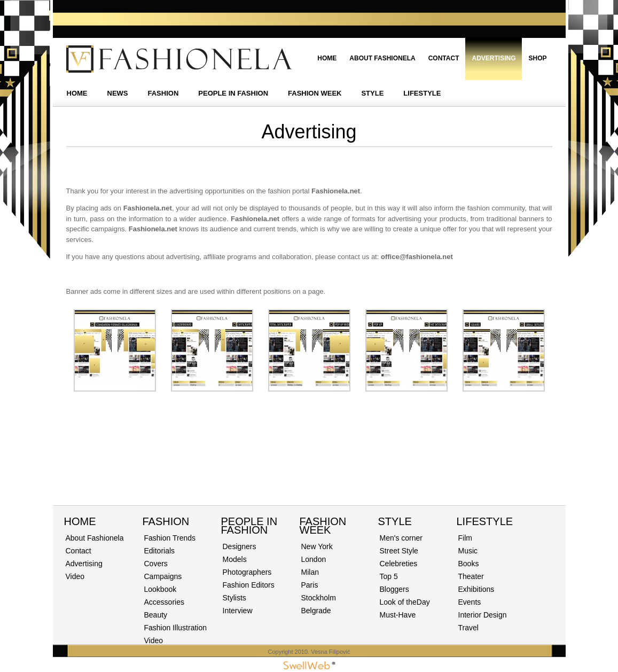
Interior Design (483, 615)
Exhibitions (476, 589)
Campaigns (163, 576)
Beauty (156, 615)
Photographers (247, 572)
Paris (310, 585)
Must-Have (398, 615)
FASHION (163, 93)
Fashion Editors (249, 585)
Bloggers (394, 589)
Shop (537, 58)
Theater (471, 576)
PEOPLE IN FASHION (233, 93)
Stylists (234, 598)
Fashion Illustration (176, 628)
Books (469, 564)
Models (235, 559)
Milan (310, 572)
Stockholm (319, 598)
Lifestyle (485, 521)
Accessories (164, 602)
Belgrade (316, 611)
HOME (77, 93)
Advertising (494, 58)
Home (327, 58)
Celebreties (399, 564)
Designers (240, 546)
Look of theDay (405, 602)
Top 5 (389, 576)
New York (317, 546)
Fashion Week (323, 526)
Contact (444, 58)
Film (465, 538)
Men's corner (401, 538)
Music (468, 551)
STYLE (372, 93)
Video (75, 576)
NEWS (118, 93)
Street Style (399, 551)
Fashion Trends (170, 538)
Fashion (166, 521)
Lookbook (161, 589)
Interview (238, 611)
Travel (468, 628)
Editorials (160, 551)
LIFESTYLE (422, 93)
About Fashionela (382, 58)
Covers (156, 564)
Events (470, 602)
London (314, 559)
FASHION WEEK (315, 93)
